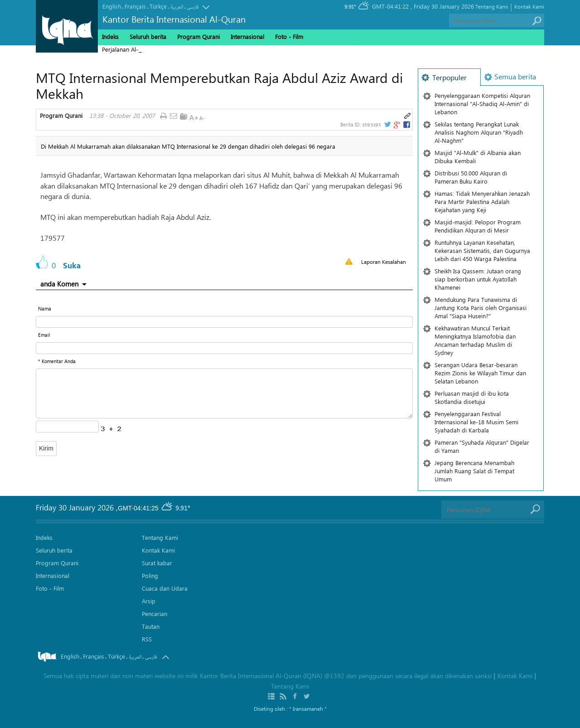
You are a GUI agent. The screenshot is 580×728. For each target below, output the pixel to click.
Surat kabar (157, 563)
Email (44, 335)
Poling (150, 575)
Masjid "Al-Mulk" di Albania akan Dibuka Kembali (478, 157)
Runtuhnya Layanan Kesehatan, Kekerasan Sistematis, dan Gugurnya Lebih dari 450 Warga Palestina (482, 250)
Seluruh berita (148, 36)
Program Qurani (61, 116)
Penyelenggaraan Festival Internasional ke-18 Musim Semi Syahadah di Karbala (476, 422)
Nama (45, 308)
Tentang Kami (492, 6)
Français (135, 6)
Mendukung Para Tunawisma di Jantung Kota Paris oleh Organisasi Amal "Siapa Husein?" (481, 308)
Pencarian (155, 614)
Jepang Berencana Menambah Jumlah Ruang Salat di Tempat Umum (474, 471)
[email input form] (224, 348)
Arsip (149, 601)
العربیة (177, 7)
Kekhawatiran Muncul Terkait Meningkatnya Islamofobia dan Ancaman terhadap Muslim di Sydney (475, 340)
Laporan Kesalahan (384, 262)
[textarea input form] (224, 393)
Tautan (151, 626)
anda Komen (59, 284)
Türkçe (158, 6)
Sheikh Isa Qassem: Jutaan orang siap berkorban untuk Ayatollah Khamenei (478, 279)
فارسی (193, 7)
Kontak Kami (529, 6)
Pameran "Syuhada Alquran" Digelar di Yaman (482, 446)
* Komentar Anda (57, 361)
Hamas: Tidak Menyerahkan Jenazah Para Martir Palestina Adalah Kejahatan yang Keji (482, 201)
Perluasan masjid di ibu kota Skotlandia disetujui (472, 397)
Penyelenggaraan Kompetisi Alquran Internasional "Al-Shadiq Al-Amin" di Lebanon (482, 104)
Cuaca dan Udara (165, 588)
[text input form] (224, 322)
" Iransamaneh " (308, 709)
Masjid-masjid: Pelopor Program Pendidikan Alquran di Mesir (478, 226)
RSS (147, 639)
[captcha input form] (67, 427)
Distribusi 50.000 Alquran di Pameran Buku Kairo (471, 177)
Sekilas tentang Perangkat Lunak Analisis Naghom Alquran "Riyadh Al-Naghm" (479, 132)
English (112, 6)
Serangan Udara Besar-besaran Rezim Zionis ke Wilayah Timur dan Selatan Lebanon (480, 373)
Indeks (110, 36)
